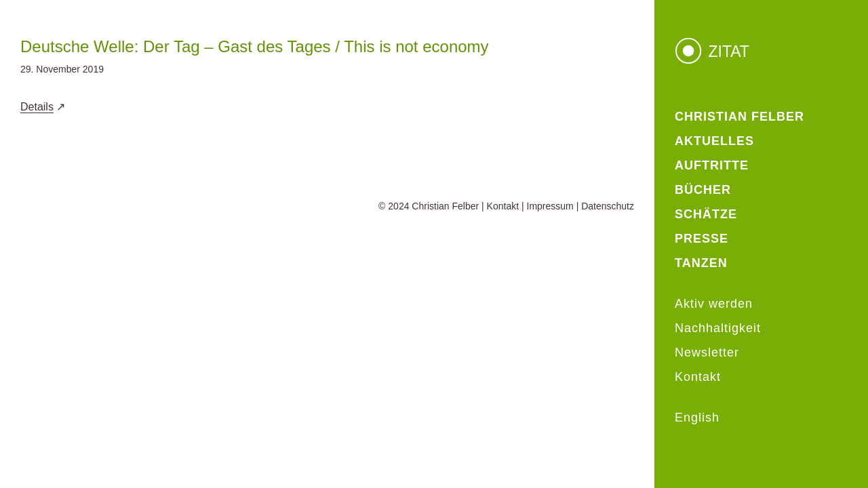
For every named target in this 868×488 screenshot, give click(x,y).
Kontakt (503, 206)
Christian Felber (445, 206)
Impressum (550, 206)
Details (37, 107)
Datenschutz (608, 206)
